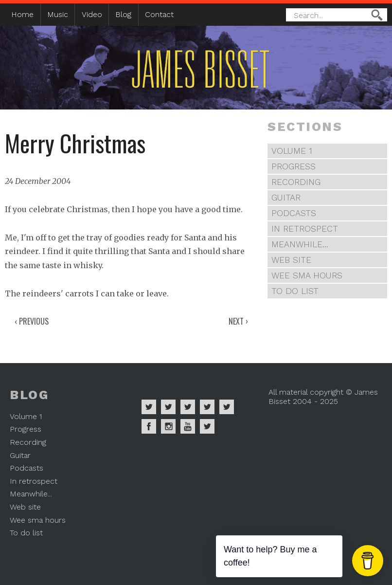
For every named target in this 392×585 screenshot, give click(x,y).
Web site (291, 260)
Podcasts (294, 213)
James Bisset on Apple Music (168, 407)
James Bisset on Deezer (188, 407)
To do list (295, 291)
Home (22, 14)
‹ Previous (32, 321)
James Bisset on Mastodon (207, 426)
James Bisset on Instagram (168, 426)
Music (58, 14)
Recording (296, 182)
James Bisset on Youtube (188, 426)
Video (92, 14)
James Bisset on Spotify (149, 407)
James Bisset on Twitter (227, 407)
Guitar (286, 198)
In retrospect (305, 229)
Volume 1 (292, 151)
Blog (123, 14)
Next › (238, 321)
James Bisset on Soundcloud (207, 407)
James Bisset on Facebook (149, 426)
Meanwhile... (300, 244)
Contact (159, 14)
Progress (294, 166)
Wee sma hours (307, 275)
